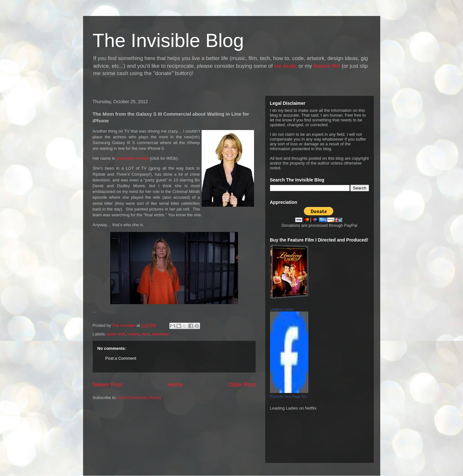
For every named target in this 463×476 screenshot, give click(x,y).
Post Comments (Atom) (139, 398)
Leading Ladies (282, 309)
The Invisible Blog (168, 40)
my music (286, 66)
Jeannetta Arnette (132, 158)
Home (175, 385)
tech (146, 334)
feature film (327, 66)
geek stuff (116, 334)
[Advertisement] (121, 434)
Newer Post (108, 385)
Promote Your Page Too (289, 396)
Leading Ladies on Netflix (293, 408)
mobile (133, 334)
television (161, 334)
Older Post (242, 385)
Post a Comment (121, 358)
